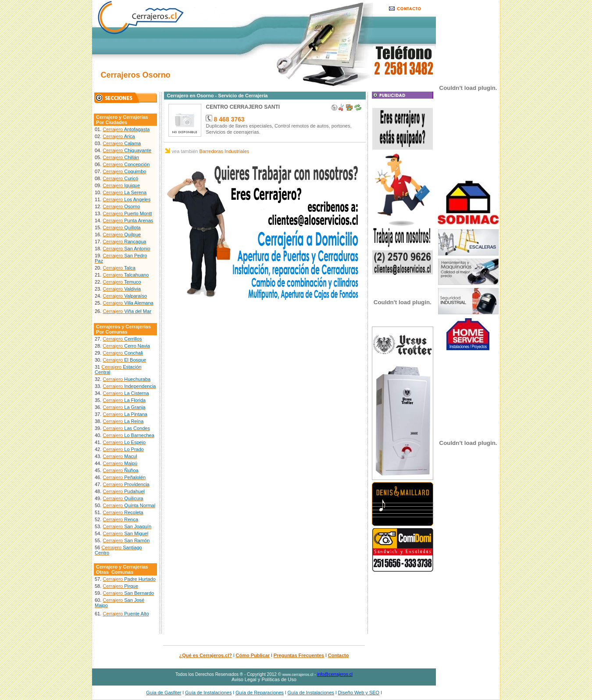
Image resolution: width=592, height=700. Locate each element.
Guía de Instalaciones (208, 693)
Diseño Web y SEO (359, 693)
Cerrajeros (108, 327)
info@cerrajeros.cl (335, 674)
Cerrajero (126, 129)
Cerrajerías (136, 117)
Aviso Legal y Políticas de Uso (264, 679)
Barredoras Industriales (225, 151)
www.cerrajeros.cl (298, 675)
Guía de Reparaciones (260, 693)
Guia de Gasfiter (164, 693)
